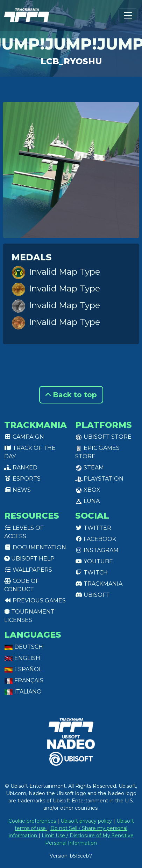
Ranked (21, 468)
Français (24, 680)
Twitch (91, 573)
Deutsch (24, 647)
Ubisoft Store (103, 437)
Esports (22, 479)
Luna (87, 501)
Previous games (35, 600)
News (17, 490)
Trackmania (99, 584)
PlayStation (99, 479)
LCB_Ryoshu (71, 61)
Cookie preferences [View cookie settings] (33, 821)
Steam (90, 468)
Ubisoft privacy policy (87, 821)
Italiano (23, 692)
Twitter (93, 528)
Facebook (96, 539)
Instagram (97, 550)
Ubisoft (93, 595)
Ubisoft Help (29, 559)
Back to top (71, 395)
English (22, 658)
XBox (88, 490)
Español (23, 669)
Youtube (94, 561)
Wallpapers (28, 570)
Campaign (24, 437)
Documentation (35, 547)
